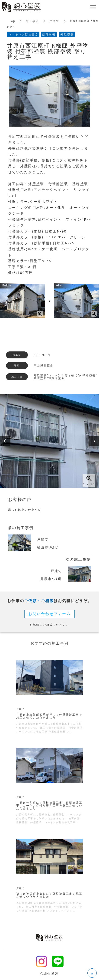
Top (12, 21)
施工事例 (32, 21)
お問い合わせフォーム (49, 614)
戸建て (54, 21)
